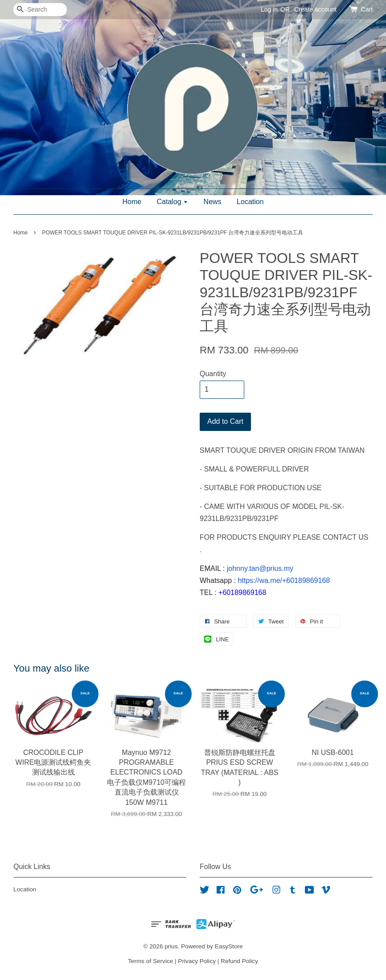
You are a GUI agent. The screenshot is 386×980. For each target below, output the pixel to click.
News (213, 202)
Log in (269, 9)
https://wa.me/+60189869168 (284, 580)
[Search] (40, 10)
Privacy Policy (197, 961)
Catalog (173, 202)
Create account (315, 9)
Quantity (213, 374)
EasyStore (229, 946)
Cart (367, 9)
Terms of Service (150, 961)
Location (250, 202)
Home (132, 202)
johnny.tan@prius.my (260, 568)
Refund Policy (239, 961)
